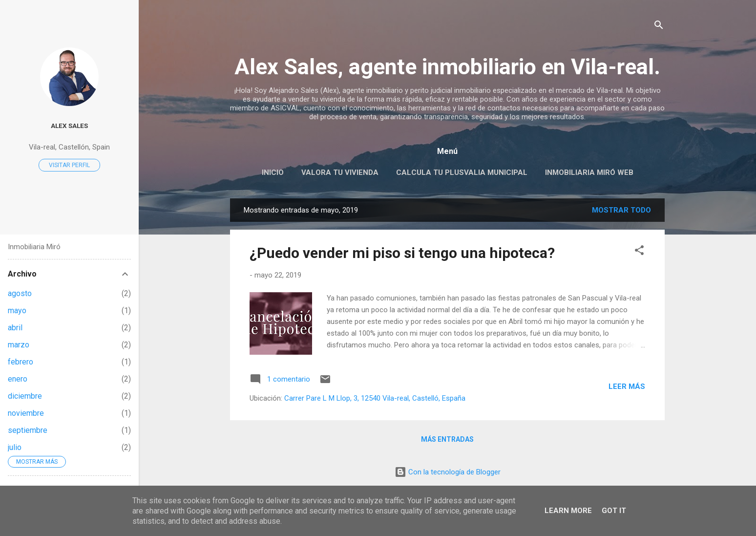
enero (18, 379)
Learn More (568, 511)
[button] (639, 252)
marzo (19, 345)
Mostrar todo (621, 210)
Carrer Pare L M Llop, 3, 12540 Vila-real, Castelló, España (375, 398)
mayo (17, 311)
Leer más (627, 386)
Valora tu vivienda (340, 172)
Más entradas (447, 439)
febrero (21, 362)
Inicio (273, 172)
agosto (20, 293)
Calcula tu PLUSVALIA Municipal (462, 172)
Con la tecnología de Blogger (448, 472)
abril (15, 328)
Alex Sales (69, 126)
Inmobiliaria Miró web (589, 172)
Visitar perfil (69, 165)
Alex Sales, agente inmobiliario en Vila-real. (447, 67)
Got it (614, 511)
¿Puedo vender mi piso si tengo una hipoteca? (402, 253)
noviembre (26, 413)
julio (15, 447)
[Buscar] (659, 27)
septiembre (28, 430)
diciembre (25, 396)
